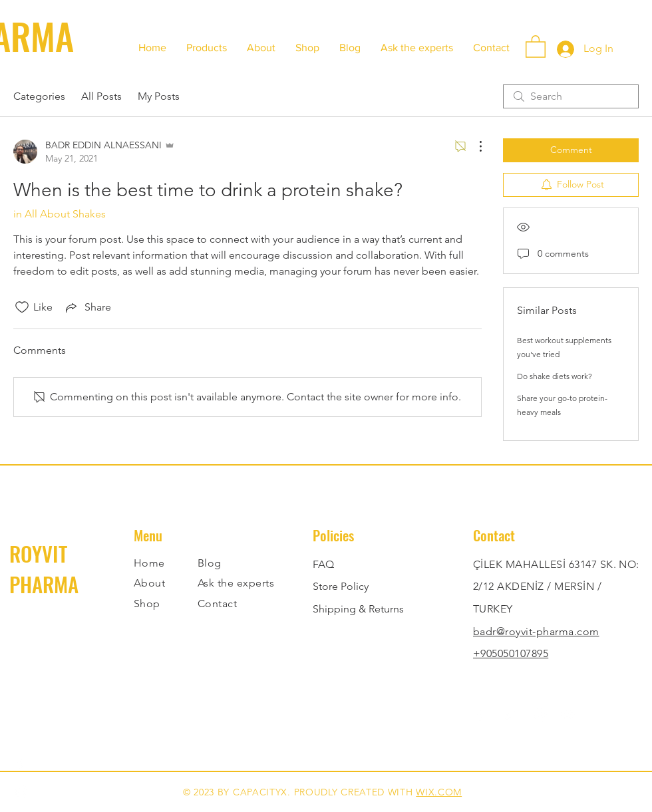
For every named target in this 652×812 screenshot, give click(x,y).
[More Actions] (474, 146)
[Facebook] (21, 762)
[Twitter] (510, 715)
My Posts (159, 96)
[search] (571, 96)
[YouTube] (569, 715)
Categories (39, 96)
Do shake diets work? (555, 376)
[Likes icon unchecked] (22, 307)
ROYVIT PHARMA (44, 569)
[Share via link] (87, 307)
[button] (536, 46)
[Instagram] (21, 791)
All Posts (101, 96)
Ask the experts (236, 583)
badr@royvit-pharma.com (536, 631)
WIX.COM (439, 792)
